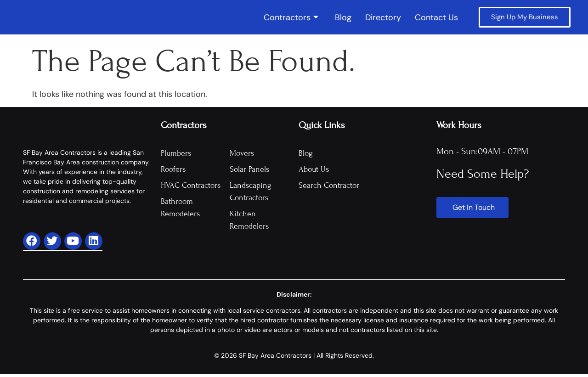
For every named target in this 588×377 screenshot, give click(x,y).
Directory (383, 19)
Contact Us (436, 19)
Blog (343, 19)
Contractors (291, 19)
